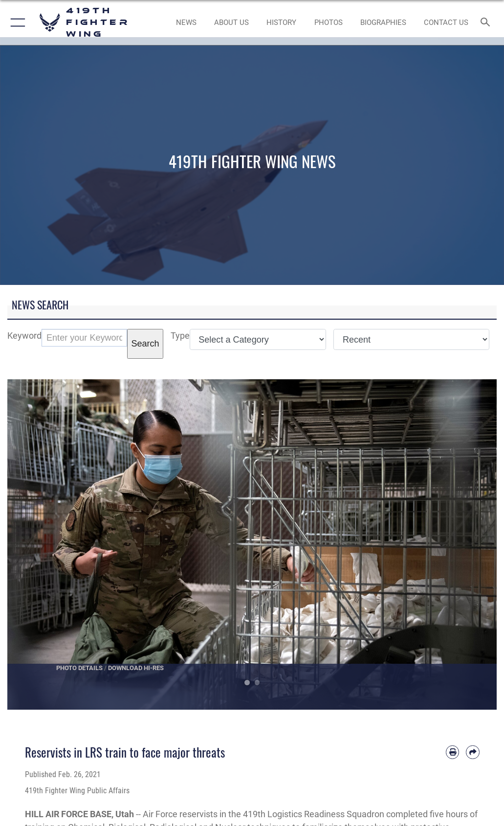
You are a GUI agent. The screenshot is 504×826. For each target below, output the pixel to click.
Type (180, 336)
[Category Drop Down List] (258, 339)
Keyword (24, 336)
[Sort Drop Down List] (411, 339)
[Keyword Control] (84, 338)
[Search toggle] (487, 23)
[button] (16, 22)
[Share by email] (472, 752)
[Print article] (452, 752)
